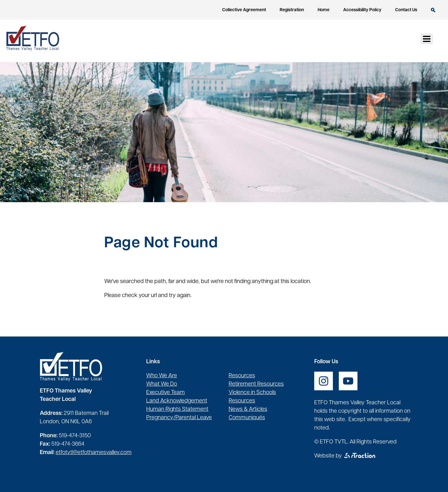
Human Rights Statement (177, 409)
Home (324, 10)
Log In (420, 41)
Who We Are (162, 376)
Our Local (231, 41)
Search (433, 10)
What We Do (162, 384)
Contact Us (406, 10)
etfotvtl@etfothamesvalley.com (94, 453)
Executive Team (166, 393)
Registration (292, 10)
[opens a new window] (324, 381)
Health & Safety (321, 41)
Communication (377, 41)
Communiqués (247, 418)
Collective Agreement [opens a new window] (244, 10)
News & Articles (248, 409)
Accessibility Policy (362, 10)
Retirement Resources (256, 384)
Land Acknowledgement (177, 401)
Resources (272, 41)
